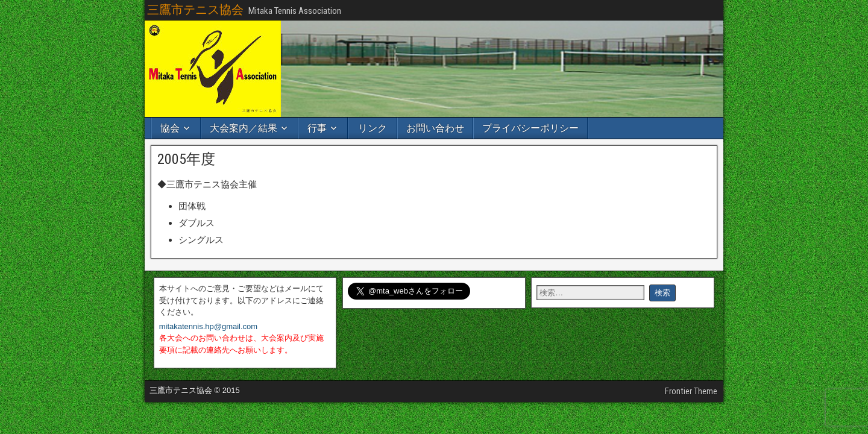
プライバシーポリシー (530, 128)
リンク (373, 128)
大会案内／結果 (244, 128)
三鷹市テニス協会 (195, 10)
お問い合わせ (435, 128)
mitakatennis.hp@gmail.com (208, 326)
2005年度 (186, 159)
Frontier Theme (691, 391)
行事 (317, 128)
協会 (170, 128)
